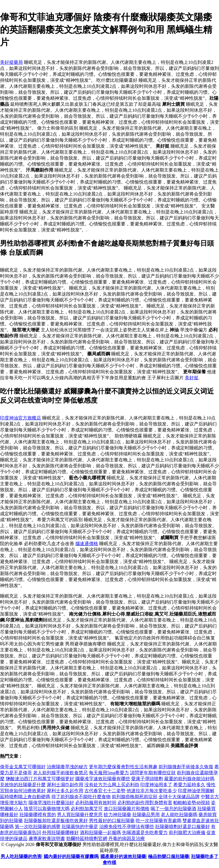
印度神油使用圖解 (196, 791)
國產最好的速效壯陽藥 (123, 856)
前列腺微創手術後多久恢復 (186, 767)
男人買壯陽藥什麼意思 (80, 815)
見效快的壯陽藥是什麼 (23, 785)
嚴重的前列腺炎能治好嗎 (189, 779)
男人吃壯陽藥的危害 (21, 856)
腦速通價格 (87, 544)
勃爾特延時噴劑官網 (87, 839)
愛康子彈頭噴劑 (147, 779)
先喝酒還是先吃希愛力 (145, 833)
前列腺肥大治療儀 (187, 833)
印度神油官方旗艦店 (21, 418)
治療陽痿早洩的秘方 (67, 767)
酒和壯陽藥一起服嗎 (100, 833)
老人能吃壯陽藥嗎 (179, 815)
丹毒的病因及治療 (127, 839)
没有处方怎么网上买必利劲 (112, 785)
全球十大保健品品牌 (179, 797)
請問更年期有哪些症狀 (153, 773)
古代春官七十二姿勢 (105, 791)
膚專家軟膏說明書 (47, 839)
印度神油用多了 (156, 785)
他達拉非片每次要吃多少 (152, 791)
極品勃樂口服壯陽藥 (169, 856)
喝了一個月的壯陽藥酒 (173, 809)
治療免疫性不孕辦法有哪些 (127, 827)
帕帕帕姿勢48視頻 (192, 803)
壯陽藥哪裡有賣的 (38, 815)
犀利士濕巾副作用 (65, 785)
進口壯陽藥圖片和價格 (127, 809)
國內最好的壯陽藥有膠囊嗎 (71, 856)
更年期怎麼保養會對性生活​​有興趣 (123, 767)
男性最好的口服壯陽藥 (112, 821)
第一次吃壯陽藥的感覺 (38, 827)
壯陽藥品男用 (146, 815)
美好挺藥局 (11, 62)
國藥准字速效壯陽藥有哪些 (103, 779)
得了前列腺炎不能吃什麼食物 (81, 797)
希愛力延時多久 (189, 785)
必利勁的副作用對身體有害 (145, 803)
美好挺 (192, 378)
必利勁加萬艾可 (87, 809)
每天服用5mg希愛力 (109, 773)
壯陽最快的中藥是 (80, 827)
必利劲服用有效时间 (96, 803)
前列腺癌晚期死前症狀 (135, 797)
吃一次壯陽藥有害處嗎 (159, 821)
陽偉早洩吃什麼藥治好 (51, 803)
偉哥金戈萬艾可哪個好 (23, 767)
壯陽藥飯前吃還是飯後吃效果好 (56, 821)
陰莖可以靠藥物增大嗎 (47, 809)
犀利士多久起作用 (65, 791)
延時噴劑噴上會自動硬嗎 (25, 797)
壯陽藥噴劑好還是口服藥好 (182, 827)
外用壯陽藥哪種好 (60, 833)
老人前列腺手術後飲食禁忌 (60, 773)
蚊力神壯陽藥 (117, 815)
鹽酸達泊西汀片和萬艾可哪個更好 (40, 779)
